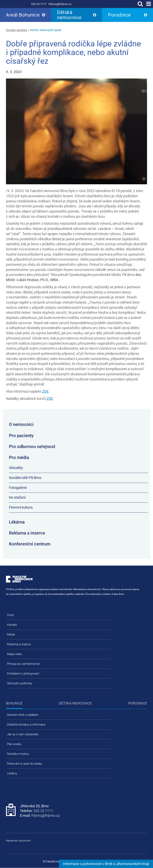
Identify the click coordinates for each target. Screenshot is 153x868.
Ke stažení (17, 497)
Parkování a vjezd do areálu (25, 764)
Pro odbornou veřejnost (32, 447)
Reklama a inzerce (27, 533)
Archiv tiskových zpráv (46, 30)
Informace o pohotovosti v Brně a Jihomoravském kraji (106, 864)
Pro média (19, 458)
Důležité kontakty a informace (26, 725)
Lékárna (17, 522)
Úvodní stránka (17, 30)
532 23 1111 (39, 4)
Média (11, 635)
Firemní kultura (21, 507)
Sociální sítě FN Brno (25, 478)
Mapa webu (15, 654)
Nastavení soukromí (18, 841)
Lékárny (12, 773)
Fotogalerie (18, 488)
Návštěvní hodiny (18, 754)
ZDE (45, 391)
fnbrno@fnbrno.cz (60, 4)
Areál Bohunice (23, 15)
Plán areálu (14, 744)
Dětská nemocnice (69, 15)
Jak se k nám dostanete (23, 734)
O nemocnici (21, 424)
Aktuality (16, 468)
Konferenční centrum (30, 544)
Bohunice (14, 703)
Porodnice (119, 15)
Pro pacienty (21, 436)
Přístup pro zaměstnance (23, 664)
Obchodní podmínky (20, 683)
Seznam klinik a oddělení (23, 715)
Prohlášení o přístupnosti (23, 674)
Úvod (10, 615)
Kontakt (12, 625)
